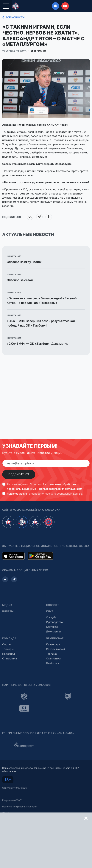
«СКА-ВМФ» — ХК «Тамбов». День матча (38, 344)
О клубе (51, 617)
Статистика (10, 658)
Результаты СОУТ (12, 800)
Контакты (52, 627)
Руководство (54, 622)
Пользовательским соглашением (61, 489)
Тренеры (8, 649)
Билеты (8, 611)
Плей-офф (52, 663)
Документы (53, 631)
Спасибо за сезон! (20, 280)
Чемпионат (55, 638)
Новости (53, 605)
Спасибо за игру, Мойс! (25, 262)
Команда (9, 638)
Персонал (8, 654)
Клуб (50, 611)
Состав (7, 644)
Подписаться (19, 474)
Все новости (13, 17)
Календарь (53, 644)
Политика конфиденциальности (19, 807)
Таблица (51, 654)
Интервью (39, 51)
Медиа (7, 605)
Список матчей (56, 649)
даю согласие (18, 494)
